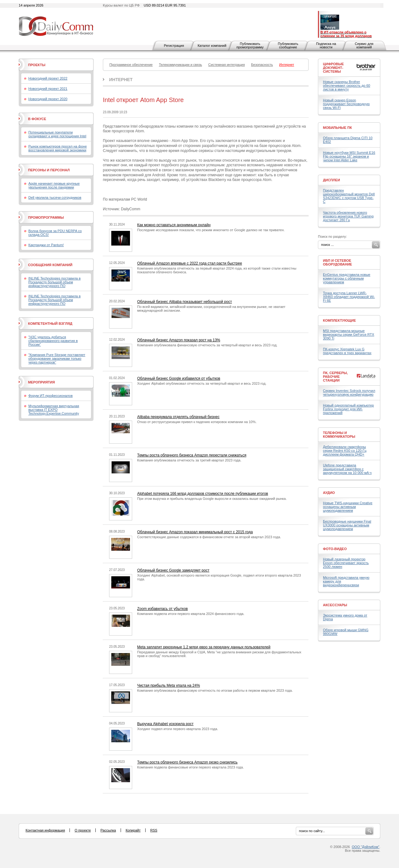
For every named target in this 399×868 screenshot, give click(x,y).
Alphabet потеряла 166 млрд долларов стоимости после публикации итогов (203, 494)
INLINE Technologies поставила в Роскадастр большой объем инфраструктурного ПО (55, 282)
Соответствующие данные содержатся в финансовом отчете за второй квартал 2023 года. (209, 537)
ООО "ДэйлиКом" (366, 847)
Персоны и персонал (49, 170)
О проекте (83, 830)
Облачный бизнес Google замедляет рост (173, 570)
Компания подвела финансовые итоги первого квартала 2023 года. (190, 767)
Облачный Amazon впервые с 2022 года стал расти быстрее (190, 263)
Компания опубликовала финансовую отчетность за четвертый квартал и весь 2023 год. (207, 345)
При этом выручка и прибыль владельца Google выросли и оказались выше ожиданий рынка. (212, 499)
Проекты (37, 65)
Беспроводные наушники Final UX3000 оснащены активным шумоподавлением (347, 525)
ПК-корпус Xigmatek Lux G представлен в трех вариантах (347, 351)
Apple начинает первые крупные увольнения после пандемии (54, 185)
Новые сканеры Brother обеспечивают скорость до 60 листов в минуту (346, 85)
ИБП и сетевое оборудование (337, 262)
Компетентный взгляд (50, 324)
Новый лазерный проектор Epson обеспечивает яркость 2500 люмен (346, 563)
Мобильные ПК (337, 128)
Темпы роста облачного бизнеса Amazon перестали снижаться (192, 455)
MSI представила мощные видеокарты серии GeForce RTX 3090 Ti (349, 334)
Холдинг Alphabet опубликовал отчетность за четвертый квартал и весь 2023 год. (202, 383)
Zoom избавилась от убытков (163, 609)
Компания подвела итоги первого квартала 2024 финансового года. (191, 614)
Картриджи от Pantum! (46, 245)
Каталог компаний (212, 46)
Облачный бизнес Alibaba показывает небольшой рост (185, 302)
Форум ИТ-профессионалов (50, 396)
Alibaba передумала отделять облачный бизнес (178, 417)
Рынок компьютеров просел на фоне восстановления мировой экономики (58, 148)
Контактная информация (45, 830)
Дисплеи (332, 180)
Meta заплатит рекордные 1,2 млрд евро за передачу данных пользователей (204, 647)
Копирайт (133, 830)
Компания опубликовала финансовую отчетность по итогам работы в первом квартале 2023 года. (215, 690)
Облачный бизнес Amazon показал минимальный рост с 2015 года (195, 532)
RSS (154, 830)
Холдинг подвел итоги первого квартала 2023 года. (178, 729)
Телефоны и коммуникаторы (339, 435)
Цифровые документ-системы (333, 68)
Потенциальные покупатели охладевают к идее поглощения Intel (57, 134)
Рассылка (108, 830)
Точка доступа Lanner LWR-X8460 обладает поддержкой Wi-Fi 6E (349, 297)
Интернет (121, 80)
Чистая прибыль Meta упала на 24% (168, 685)
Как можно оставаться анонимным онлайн (174, 225)
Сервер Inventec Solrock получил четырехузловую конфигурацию (349, 393)
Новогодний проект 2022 (48, 78)
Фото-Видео (335, 549)
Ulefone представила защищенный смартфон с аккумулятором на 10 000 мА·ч (347, 469)
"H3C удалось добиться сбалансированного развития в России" (53, 341)
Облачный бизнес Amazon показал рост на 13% (179, 340)
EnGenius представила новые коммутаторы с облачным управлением (347, 278)
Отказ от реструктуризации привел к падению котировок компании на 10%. (197, 422)
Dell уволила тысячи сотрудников (55, 197)
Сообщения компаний (50, 265)
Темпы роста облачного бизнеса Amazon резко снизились (187, 762)
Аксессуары (335, 605)
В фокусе (37, 119)
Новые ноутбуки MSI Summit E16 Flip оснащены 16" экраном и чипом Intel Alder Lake (349, 156)
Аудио (329, 493)
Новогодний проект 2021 (48, 89)
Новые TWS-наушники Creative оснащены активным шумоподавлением (348, 507)
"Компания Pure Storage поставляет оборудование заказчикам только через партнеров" (57, 358)
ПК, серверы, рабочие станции (335, 377)
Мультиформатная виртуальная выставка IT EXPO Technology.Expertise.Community (54, 410)
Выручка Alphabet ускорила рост (165, 724)
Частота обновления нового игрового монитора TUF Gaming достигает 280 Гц (348, 216)
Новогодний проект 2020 (48, 99)
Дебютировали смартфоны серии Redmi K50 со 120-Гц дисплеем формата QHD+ (345, 451)
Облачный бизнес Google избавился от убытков (179, 378)
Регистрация (174, 46)
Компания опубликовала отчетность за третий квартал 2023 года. (189, 460)
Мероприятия (41, 382)
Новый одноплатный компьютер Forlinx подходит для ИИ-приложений (348, 409)
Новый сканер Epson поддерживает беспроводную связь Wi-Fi (346, 104)
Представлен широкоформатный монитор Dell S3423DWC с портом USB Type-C (349, 196)
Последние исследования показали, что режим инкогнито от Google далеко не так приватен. (211, 230)
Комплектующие (339, 320)
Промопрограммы (46, 217)
